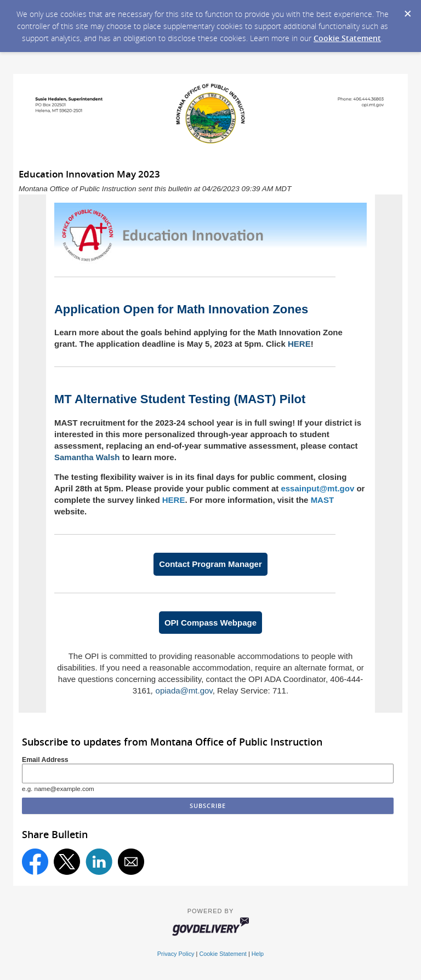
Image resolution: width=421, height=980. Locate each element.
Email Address (45, 760)
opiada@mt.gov (184, 690)
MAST (323, 500)
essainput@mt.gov (317, 488)
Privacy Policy (176, 954)
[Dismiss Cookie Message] (407, 10)
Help (258, 954)
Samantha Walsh (87, 457)
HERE (299, 344)
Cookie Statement (347, 38)
